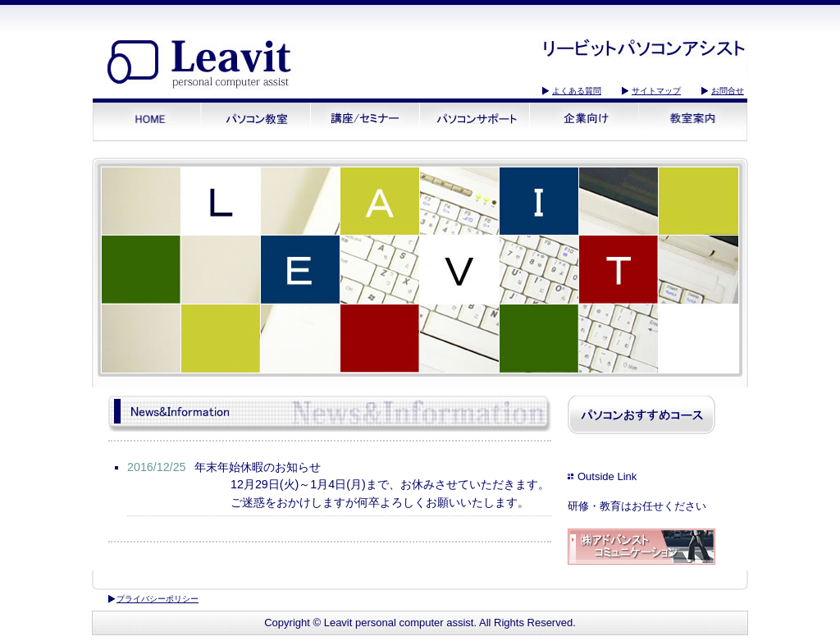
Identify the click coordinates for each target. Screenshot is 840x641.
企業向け (584, 120)
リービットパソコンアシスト (203, 67)
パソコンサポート (475, 120)
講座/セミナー (365, 120)
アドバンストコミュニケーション (641, 548)
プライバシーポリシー (157, 599)
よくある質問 (577, 91)
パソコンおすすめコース (641, 415)
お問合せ (728, 91)
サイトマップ (656, 91)
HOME (147, 120)
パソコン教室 (256, 120)
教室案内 (693, 120)
